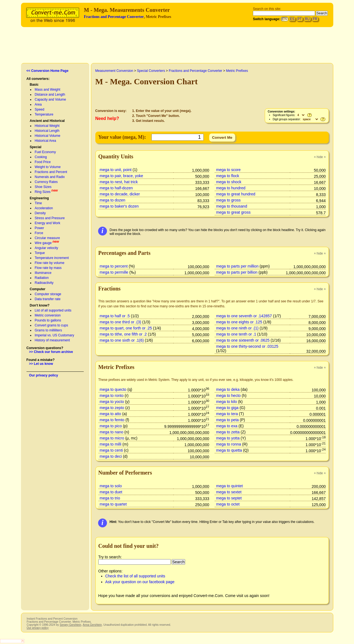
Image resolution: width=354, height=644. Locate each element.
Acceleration (44, 208)
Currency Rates (46, 182)
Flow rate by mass (48, 268)
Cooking (41, 157)
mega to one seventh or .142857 (244, 316)
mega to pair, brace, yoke (121, 176)
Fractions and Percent (51, 172)
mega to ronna (229, 444)
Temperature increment (52, 258)
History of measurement (52, 340)
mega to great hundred (236, 194)
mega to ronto (112, 396)
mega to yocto (112, 402)
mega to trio (110, 498)
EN (284, 19)
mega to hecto (228, 396)
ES (292, 19)
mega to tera (227, 414)
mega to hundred (231, 188)
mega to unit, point (116, 170)
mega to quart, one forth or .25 (126, 328)
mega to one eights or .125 (239, 322)
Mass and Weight (48, 90)
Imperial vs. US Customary (55, 335)
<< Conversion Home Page (48, 71)
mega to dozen (113, 200)
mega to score (228, 170)
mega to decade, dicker (120, 194)
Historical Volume (48, 136)
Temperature (44, 114)
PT (300, 19)
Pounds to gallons (48, 320)
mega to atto (111, 414)
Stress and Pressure (50, 218)
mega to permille (114, 272)
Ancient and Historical (47, 121)
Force (39, 233)
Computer (38, 289)
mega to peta (227, 420)
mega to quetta (229, 450)
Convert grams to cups (52, 325)
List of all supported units (53, 310)
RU (307, 19)
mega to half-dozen (116, 188)
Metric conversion (48, 315)
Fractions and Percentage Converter (114, 17)
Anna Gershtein (92, 625)
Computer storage (48, 294)
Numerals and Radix (50, 177)
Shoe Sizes (43, 187)
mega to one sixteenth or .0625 (243, 340)
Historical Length (47, 131)
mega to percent (114, 266)
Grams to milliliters (48, 330)
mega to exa (227, 426)
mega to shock (229, 182)
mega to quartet (113, 504)
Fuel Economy (45, 152)
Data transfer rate (48, 299)
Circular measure (47, 238)
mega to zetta (228, 432)
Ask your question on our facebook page (140, 582)
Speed (40, 109)
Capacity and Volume (50, 100)
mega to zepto (112, 408)
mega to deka (228, 389)
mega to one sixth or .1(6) (122, 340)
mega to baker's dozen (119, 206)
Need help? (107, 118)
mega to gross (228, 200)
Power (40, 228)
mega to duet (111, 492)
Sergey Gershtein (70, 625)
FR (315, 19)
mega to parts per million (237, 266)
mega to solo (111, 486)
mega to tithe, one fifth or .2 (123, 334)
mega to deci (111, 456)
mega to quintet (230, 486)
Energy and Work (48, 223)
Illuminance (43, 273)
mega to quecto (113, 389)
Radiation (42, 278)
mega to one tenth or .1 (236, 334)
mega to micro (112, 438)
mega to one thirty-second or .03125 (247, 346)
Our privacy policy (44, 375)
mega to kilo (227, 402)
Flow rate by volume (50, 263)
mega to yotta (228, 438)
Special (36, 147)
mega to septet (229, 498)
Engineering (39, 198)
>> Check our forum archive (51, 352)
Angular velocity (47, 248)
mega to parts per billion (237, 272)
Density (40, 213)
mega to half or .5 (115, 316)
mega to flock (228, 176)
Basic (34, 85)
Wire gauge (43, 243)
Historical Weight (47, 126)
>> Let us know (41, 364)
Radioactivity (44, 283)
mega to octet (228, 504)
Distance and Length (50, 95)
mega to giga (227, 408)
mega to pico (111, 426)
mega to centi (111, 450)
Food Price (43, 162)
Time (38, 203)
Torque (40, 253)
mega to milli (111, 444)
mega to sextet (229, 492)
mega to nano (112, 432)
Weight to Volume (48, 167)
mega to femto (112, 420)
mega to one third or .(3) (120, 322)
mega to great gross (233, 212)
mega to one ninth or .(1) (237, 328)
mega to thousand (232, 206)
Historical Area (45, 141)
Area (38, 104)
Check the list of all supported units (135, 576)
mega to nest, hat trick (119, 182)
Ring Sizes (43, 192)
